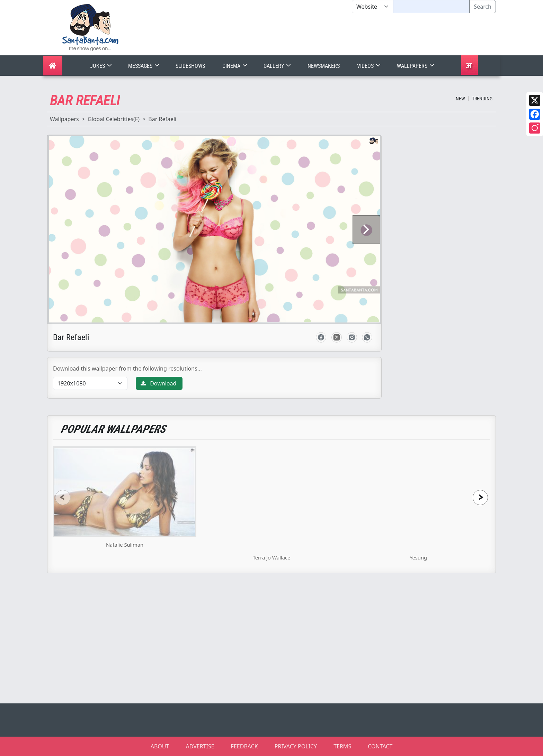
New (460, 99)
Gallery (278, 66)
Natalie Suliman (125, 545)
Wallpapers (416, 66)
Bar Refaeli (162, 119)
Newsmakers (324, 66)
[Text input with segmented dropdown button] (431, 7)
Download (158, 383)
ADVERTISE (200, 746)
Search (483, 7)
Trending (482, 99)
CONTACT (380, 746)
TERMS (342, 746)
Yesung (418, 557)
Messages (144, 66)
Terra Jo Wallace (272, 557)
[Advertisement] (352, 34)
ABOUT (160, 746)
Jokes (102, 66)
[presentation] (63, 497)
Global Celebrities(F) (114, 119)
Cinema (235, 66)
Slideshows (190, 66)
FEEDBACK (244, 746)
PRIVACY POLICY (296, 746)
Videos (370, 66)
